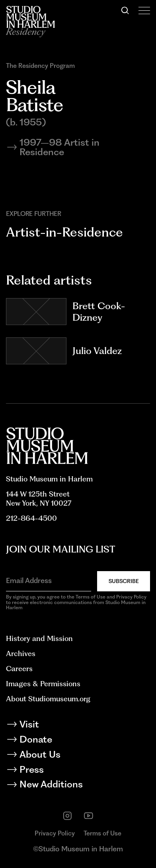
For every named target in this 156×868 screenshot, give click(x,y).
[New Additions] (78, 785)
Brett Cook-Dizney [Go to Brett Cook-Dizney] (99, 312)
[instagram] (67, 816)
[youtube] (89, 816)
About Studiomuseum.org (48, 699)
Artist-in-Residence (64, 232)
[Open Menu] (144, 11)
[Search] (125, 11)
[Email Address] (49, 580)
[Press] (78, 771)
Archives (21, 653)
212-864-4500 (31, 518)
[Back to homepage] (30, 17)
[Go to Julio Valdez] (36, 351)
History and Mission (39, 638)
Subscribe (124, 581)
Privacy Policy (55, 833)
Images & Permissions (43, 684)
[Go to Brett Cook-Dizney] (36, 312)
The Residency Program (40, 66)
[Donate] (78, 741)
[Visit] (78, 726)
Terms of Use (102, 833)
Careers (19, 669)
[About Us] (78, 756)
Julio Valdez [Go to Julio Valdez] (97, 351)
